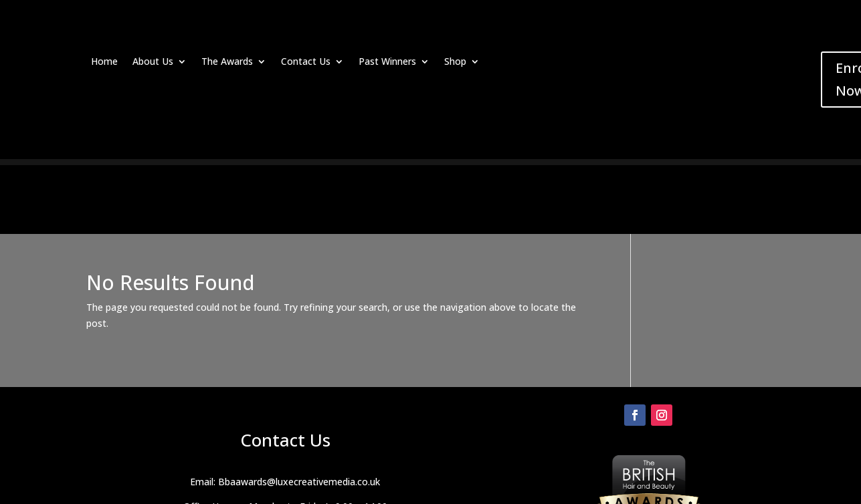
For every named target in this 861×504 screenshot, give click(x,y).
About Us (153, 62)
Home (104, 62)
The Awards (227, 62)
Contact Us (306, 62)
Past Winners (387, 62)
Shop (455, 62)
